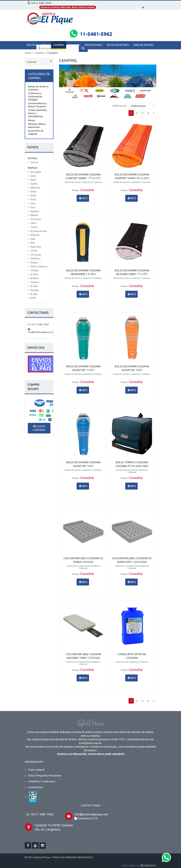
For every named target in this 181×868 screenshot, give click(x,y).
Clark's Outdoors (39, 267)
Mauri (33, 180)
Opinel (34, 184)
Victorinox (36, 219)
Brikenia (35, 278)
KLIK (32, 243)
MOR (33, 298)
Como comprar (36, 770)
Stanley (34, 263)
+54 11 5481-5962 (38, 324)
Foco (33, 207)
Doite (33, 195)
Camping (39, 53)
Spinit (33, 176)
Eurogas (35, 290)
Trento (34, 227)
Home (28, 53)
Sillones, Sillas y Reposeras (37, 126)
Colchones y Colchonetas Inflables (35, 96)
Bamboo (35, 211)
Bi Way (34, 294)
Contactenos (35, 787)
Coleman (52, 53)
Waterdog (36, 247)
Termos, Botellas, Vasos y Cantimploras (38, 113)
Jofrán (34, 251)
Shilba (33, 192)
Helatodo (35, 188)
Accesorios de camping (36, 132)
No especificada (39, 231)
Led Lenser (36, 255)
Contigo (34, 270)
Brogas (34, 286)
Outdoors (35, 258)
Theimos (35, 282)
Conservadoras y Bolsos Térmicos (37, 105)
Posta (33, 199)
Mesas (32, 120)
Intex (33, 203)
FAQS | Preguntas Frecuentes (45, 776)
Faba (33, 239)
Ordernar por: (120, 106)
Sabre (33, 223)
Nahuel (34, 215)
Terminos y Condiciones (42, 781)
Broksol (34, 274)
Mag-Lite (35, 235)
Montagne (36, 172)
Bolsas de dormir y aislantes (38, 88)
